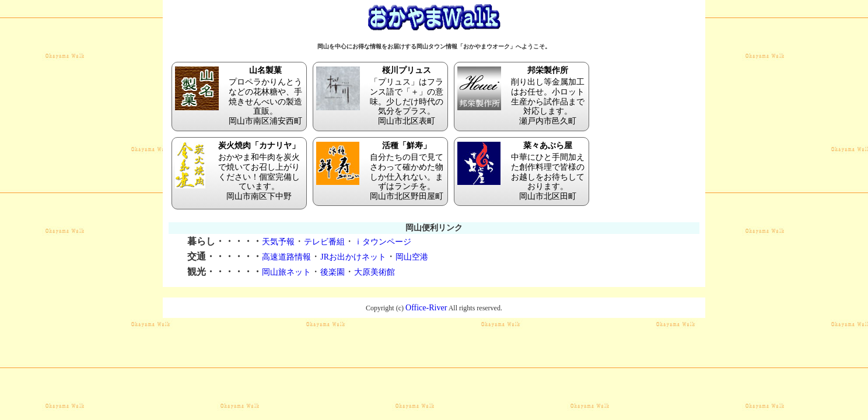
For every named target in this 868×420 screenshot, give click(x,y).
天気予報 (278, 242)
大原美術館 (374, 272)
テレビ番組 (324, 242)
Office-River (426, 308)
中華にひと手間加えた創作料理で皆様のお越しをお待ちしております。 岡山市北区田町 (521, 171)
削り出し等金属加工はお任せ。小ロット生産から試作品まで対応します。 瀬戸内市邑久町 (521, 96)
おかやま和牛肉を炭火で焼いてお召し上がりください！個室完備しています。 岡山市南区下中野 (239, 171)
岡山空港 (412, 257)
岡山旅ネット (286, 272)
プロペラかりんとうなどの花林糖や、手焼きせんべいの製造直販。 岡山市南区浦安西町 (239, 96)
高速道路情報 (286, 257)
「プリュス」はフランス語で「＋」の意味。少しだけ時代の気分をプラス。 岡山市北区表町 (380, 96)
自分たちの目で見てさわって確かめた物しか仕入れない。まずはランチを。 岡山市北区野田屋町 (380, 171)
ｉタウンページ (383, 242)
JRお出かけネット (353, 257)
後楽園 (332, 272)
